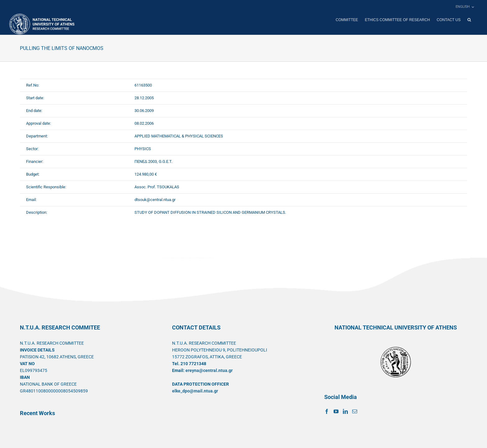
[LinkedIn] (345, 411)
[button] (469, 20)
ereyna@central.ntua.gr (209, 370)
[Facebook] (327, 411)
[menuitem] (465, 7)
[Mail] (355, 411)
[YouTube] (336, 411)
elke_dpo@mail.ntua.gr (195, 391)
